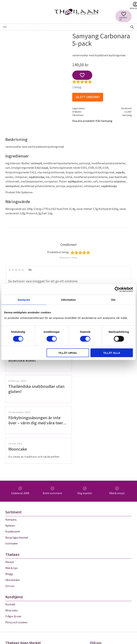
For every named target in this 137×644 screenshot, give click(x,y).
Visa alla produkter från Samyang (92, 121)
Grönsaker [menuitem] (12, 483)
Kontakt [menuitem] (10, 544)
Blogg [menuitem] (9, 514)
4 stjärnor (19, 270)
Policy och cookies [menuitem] (16, 562)
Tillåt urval (68, 353)
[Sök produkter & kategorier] (64, 27)
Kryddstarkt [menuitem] (13, 471)
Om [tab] (113, 300)
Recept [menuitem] (10, 502)
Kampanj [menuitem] (11, 459)
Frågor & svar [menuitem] (13, 556)
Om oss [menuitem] (10, 526)
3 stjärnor (16, 270)
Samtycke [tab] (24, 300)
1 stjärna (10, 270)
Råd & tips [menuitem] (12, 508)
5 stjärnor (22, 270)
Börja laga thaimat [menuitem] (17, 477)
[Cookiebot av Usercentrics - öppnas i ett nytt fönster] (117, 289)
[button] (124, 16)
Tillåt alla (112, 353)
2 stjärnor (13, 270)
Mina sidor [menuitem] (12, 550)
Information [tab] (69, 300)
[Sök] (132, 27)
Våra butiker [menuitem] (13, 520)
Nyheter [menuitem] (10, 465)
